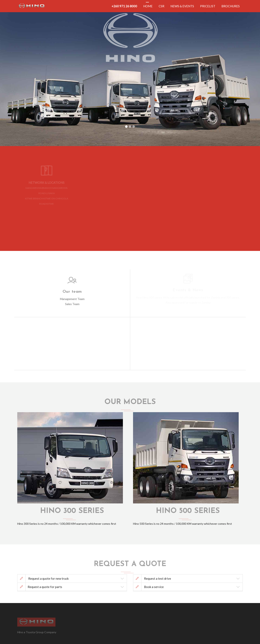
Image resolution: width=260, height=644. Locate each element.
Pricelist (208, 6)
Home (148, 6)
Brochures (231, 6)
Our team (72, 290)
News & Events (182, 6)
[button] (19, 73)
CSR (161, 6)
